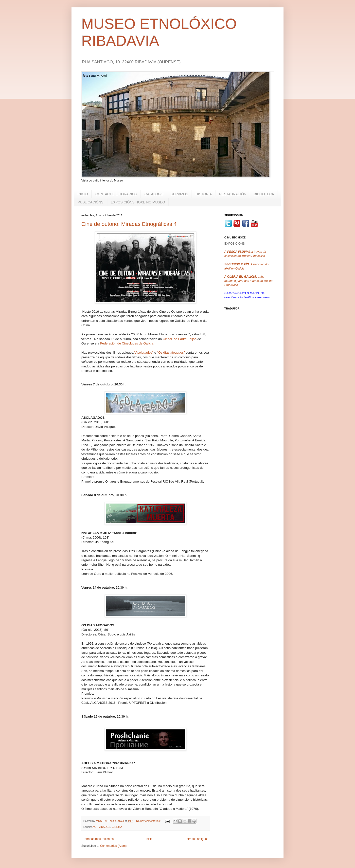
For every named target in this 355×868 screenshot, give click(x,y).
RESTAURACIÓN (233, 194)
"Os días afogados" (171, 353)
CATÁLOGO (154, 194)
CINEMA (117, 827)
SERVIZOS (180, 194)
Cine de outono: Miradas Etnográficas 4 (129, 224)
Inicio (149, 839)
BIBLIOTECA (264, 194)
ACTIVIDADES (101, 827)
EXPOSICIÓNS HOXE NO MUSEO (138, 202)
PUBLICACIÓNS (90, 202)
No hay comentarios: (149, 821)
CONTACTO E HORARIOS (116, 194)
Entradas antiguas (196, 839)
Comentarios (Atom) (113, 846)
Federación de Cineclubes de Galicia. (127, 343)
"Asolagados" (144, 353)
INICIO (83, 194)
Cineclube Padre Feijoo (180, 339)
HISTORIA (204, 194)
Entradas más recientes (98, 839)
